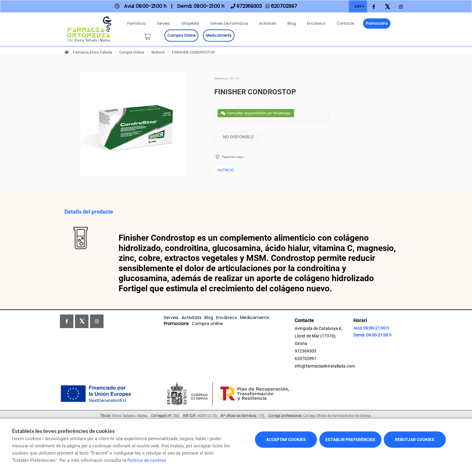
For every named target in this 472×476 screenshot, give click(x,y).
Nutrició (158, 52)
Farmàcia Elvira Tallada (92, 52)
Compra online (181, 35)
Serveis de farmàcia (229, 23)
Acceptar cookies (286, 440)
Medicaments (219, 35)
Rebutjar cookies (415, 440)
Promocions (377, 23)
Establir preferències (350, 440)
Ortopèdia (190, 23)
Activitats (268, 23)
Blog (292, 23)
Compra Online (132, 52)
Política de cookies (147, 460)
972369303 (306, 351)
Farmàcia (137, 23)
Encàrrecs (316, 23)
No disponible (238, 137)
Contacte (345, 23)
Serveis (163, 23)
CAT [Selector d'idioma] (358, 6)
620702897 (306, 359)
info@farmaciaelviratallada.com (325, 366)
